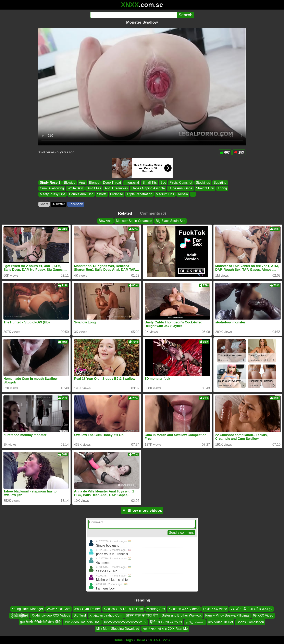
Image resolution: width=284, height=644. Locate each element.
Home (118, 640)
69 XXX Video (263, 615)
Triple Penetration (139, 194)
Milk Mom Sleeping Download (118, 629)
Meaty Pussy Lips (53, 194)
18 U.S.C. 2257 (159, 640)
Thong (222, 188)
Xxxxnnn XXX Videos (184, 609)
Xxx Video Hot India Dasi (82, 622)
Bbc (163, 183)
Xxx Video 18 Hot (220, 622)
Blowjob (70, 183)
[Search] (134, 15)
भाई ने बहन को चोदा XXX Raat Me (165, 629)
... (193, 194)
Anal (82, 183)
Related (125, 213)
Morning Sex (156, 609)
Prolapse (116, 194)
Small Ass (94, 188)
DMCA (140, 640)
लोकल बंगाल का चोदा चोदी (142, 615)
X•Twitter (58, 204)
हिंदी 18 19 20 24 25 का (166, 622)
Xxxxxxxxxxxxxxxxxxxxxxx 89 (125, 622)
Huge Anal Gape (180, 188)
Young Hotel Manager (27, 609)
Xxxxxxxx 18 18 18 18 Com (123, 609)
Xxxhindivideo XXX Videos (51, 615)
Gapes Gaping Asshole (148, 188)
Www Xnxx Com (59, 609)
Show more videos (142, 510)
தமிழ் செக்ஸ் (195, 622)
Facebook (76, 204)
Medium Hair (165, 194)
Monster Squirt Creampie (134, 221)
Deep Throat (112, 183)
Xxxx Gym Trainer (87, 609)
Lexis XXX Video (215, 609)
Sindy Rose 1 (50, 183)
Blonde (94, 183)
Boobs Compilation (250, 622)
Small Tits (150, 183)
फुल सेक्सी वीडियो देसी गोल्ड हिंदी (40, 622)
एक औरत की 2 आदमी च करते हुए (251, 609)
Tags (129, 640)
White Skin (75, 188)
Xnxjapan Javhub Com (106, 615)
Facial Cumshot (181, 183)
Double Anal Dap (81, 194)
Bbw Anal (106, 221)
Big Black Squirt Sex (170, 221)
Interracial (132, 183)
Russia (183, 194)
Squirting (220, 183)
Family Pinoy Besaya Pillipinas (227, 615)
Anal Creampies (116, 188)
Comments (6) (153, 213)
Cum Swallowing (52, 188)
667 (225, 152)
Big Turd (80, 615)
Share (44, 204)
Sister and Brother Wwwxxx (182, 615)
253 (239, 152)
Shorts (102, 194)
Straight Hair (205, 188)
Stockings (203, 183)
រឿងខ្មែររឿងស (19, 615)
